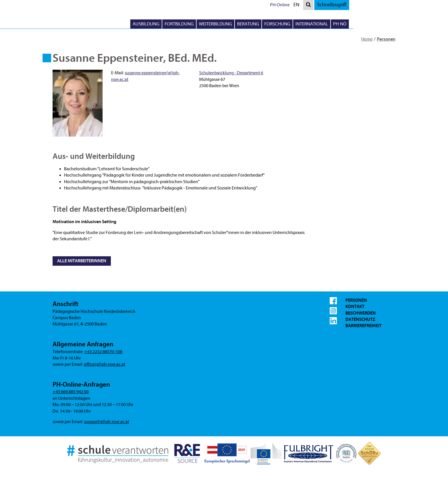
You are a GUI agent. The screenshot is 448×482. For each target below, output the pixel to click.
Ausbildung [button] (202, 24)
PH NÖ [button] (396, 24)
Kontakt (355, 307)
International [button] (368, 24)
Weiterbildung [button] (272, 24)
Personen (386, 39)
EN (354, 6)
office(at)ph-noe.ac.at (105, 364)
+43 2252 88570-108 (103, 352)
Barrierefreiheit (363, 326)
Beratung (304, 24)
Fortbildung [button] (235, 24)
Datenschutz (360, 319)
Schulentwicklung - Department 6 (231, 73)
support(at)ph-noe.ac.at (107, 422)
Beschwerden (361, 313)
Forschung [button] (334, 24)
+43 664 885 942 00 (71, 392)
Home (367, 39)
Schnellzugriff (388, 5)
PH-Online (336, 5)
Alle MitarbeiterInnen (82, 261)
